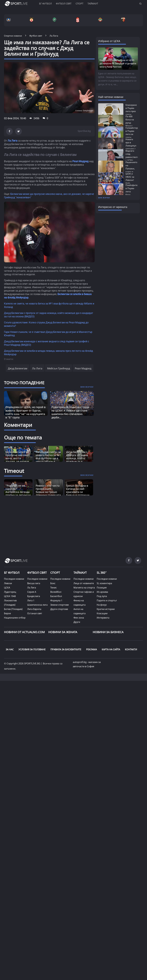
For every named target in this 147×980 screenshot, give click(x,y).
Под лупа (102, 596)
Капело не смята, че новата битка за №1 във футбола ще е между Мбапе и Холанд (48, 458)
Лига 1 (31, 600)
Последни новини (14, 579)
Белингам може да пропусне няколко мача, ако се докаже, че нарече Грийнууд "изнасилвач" (17, 460)
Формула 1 (56, 600)
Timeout (14, 471)
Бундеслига (34, 596)
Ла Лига (12, 141)
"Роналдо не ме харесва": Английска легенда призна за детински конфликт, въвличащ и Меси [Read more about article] (18, 493)
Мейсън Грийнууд (59, 368)
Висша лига (34, 583)
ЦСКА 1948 (10, 596)
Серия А (32, 592)
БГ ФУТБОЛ (45, 4)
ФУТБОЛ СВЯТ (37, 573)
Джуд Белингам (18, 368)
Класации (102, 613)
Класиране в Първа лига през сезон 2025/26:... (131, 111)
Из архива (102, 592)
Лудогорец (10, 592)
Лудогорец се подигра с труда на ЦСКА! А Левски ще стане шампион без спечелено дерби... (70, 412)
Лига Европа (34, 609)
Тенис (54, 588)
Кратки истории (106, 609)
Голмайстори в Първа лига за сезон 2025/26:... (132, 134)
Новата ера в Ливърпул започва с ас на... (131, 146)
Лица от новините (84, 583)
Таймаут (93, 4)
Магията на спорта (84, 588)
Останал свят (35, 613)
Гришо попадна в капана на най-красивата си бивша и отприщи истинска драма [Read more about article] (78, 492)
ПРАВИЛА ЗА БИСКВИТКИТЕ (66, 649)
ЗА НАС (10, 649)
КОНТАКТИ (131, 649)
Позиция (102, 588)
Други (77, 622)
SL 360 (102, 572)
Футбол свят (64, 4)
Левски (8, 583)
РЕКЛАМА (91, 649)
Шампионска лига (37, 605)
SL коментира (104, 583)
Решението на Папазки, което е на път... (131, 168)
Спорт (80, 4)
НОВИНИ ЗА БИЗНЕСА (108, 632)
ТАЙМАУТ (80, 573)
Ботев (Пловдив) (13, 609)
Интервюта (103, 618)
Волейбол (56, 592)
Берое (7, 613)
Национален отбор (15, 618)
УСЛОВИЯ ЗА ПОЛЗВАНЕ (32, 649)
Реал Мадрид (80, 161)
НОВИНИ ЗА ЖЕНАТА (63, 632)
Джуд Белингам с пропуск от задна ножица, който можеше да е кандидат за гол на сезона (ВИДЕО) (78, 460)
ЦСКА (7, 588)
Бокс (53, 583)
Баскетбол (56, 596)
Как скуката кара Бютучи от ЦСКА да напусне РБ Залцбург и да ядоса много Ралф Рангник (118, 63)
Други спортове (59, 609)
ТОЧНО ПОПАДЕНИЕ (24, 383)
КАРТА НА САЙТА (111, 649)
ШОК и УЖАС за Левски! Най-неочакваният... (134, 180)
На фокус (102, 605)
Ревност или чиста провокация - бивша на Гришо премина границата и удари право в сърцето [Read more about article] (48, 493)
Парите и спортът (107, 600)
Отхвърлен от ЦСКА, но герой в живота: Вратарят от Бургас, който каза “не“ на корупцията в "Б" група (25, 412)
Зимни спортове (60, 605)
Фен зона (79, 618)
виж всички (104, 198)
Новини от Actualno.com (24, 632)
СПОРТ (55, 573)
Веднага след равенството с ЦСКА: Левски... (132, 157)
